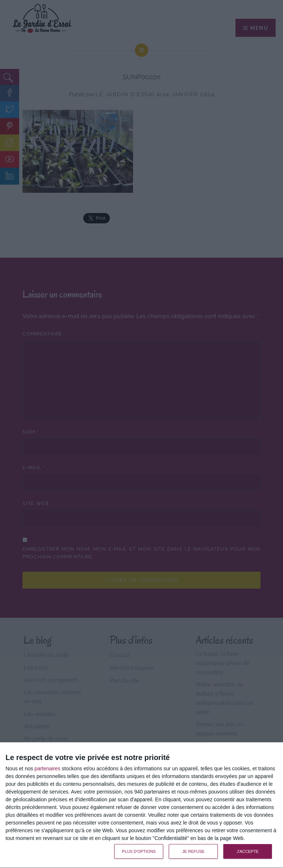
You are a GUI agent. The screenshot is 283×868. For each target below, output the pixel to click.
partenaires (48, 768)
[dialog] (141, 805)
